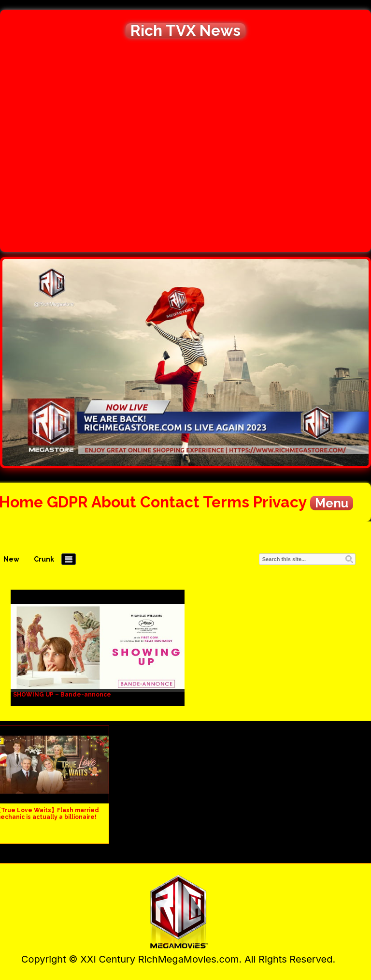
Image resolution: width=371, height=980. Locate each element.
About (114, 502)
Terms (226, 502)
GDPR (67, 502)
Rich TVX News (185, 30)
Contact (170, 502)
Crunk (44, 559)
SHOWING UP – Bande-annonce (62, 695)
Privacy (280, 502)
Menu (332, 503)
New (11, 559)
